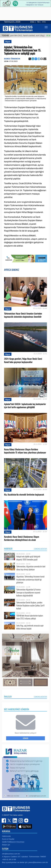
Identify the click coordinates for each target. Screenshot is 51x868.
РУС (44, 22)
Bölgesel (8, 42)
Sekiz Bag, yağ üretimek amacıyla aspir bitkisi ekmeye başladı (30, 627)
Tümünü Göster (40, 549)
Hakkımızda (6, 836)
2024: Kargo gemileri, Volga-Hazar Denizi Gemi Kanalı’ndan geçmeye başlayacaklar (23, 360)
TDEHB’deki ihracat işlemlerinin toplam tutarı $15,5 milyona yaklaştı (30, 617)
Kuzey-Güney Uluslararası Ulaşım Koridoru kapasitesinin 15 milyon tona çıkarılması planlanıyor (25, 451)
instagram (20, 820)
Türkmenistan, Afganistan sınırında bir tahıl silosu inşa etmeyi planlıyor (31, 568)
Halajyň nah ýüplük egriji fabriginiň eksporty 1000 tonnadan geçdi (28, 558)
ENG (32, 22)
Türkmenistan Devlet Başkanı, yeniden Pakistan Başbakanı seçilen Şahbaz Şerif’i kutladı (30, 605)
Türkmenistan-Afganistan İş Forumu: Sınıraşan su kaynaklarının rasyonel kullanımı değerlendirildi (29, 592)
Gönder (26, 738)
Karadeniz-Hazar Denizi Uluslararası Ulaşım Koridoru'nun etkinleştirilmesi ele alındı (22, 538)
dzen (26, 820)
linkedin (15, 820)
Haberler (8, 549)
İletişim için (6, 845)
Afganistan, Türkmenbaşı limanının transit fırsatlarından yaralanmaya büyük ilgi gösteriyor (30, 580)
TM (38, 22)
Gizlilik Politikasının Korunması (13, 842)
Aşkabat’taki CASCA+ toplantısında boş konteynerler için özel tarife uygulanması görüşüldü (25, 406)
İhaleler (8, 697)
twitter (10, 820)
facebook (4, 820)
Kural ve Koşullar (8, 839)
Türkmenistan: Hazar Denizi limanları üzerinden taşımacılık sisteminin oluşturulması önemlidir (23, 315)
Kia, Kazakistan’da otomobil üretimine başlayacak (24, 495)
